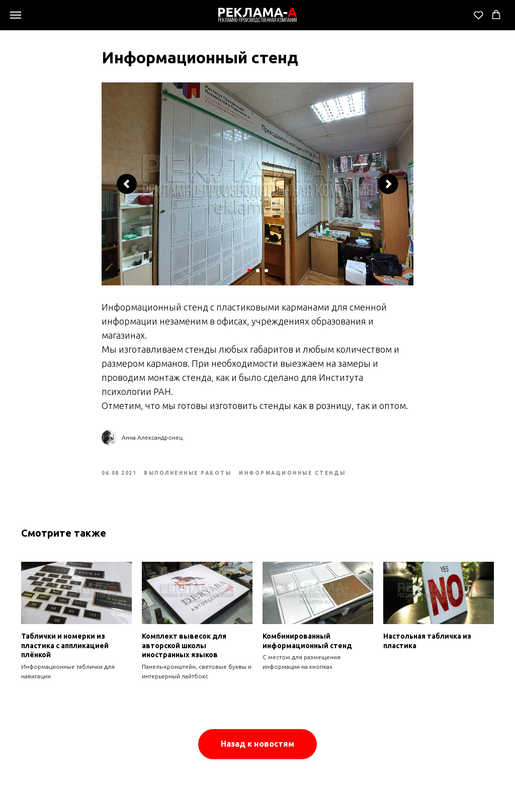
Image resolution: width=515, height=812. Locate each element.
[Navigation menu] (16, 15)
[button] (479, 15)
